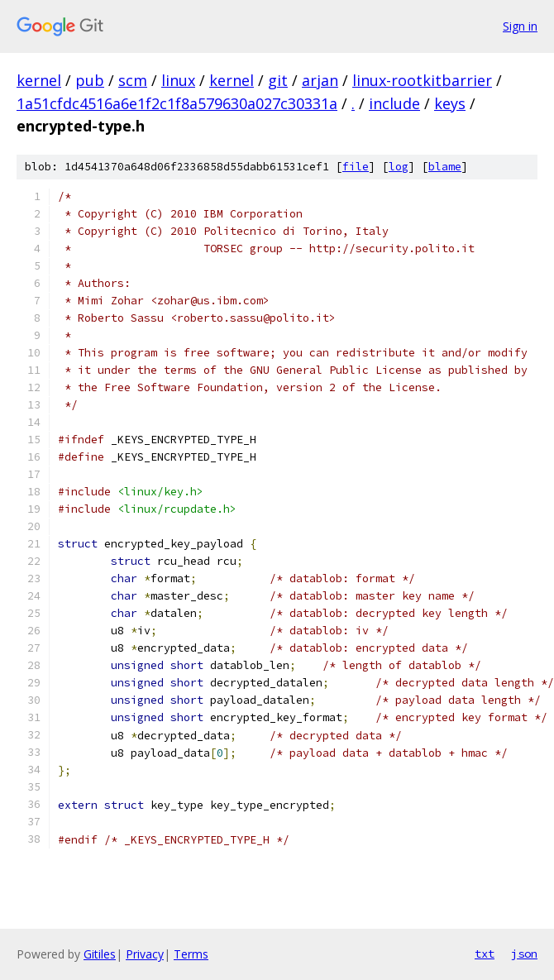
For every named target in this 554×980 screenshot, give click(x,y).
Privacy (145, 954)
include (394, 103)
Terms (191, 954)
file (356, 167)
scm (133, 80)
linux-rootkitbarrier (422, 80)
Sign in (520, 26)
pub (90, 80)
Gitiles (100, 954)
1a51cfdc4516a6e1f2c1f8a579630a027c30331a (177, 103)
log (399, 167)
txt (485, 954)
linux (178, 80)
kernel (39, 80)
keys (450, 103)
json (524, 954)
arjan (320, 80)
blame (445, 167)
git (278, 80)
